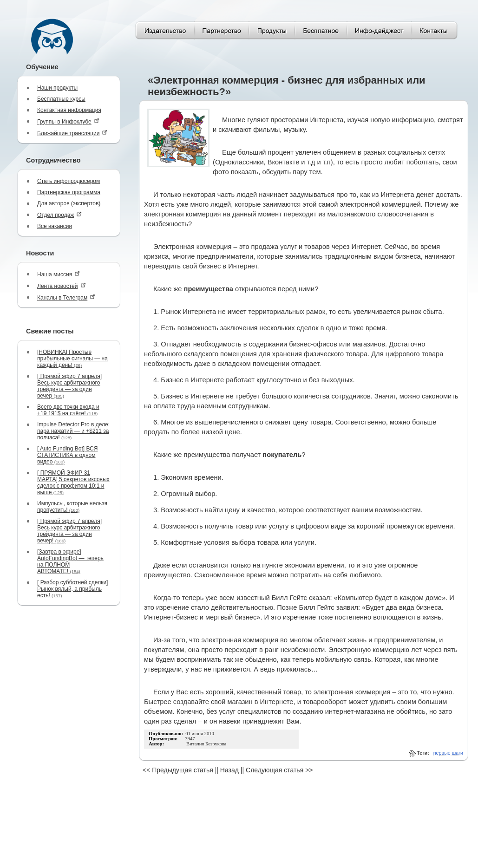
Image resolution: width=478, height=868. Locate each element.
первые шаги (448, 753)
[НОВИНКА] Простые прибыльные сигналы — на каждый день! (72, 359)
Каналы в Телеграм (66, 297)
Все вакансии (55, 226)
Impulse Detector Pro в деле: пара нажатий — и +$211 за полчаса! (73, 431)
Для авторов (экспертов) (69, 203)
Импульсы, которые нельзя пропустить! (72, 507)
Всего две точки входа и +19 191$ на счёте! (68, 410)
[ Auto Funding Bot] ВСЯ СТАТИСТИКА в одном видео (67, 455)
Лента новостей (62, 286)
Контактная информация (69, 110)
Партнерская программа (69, 192)
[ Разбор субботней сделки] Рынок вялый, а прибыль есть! (72, 589)
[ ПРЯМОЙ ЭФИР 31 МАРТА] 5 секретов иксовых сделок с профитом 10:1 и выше (73, 483)
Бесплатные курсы (61, 99)
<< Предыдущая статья (178, 770)
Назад (229, 770)
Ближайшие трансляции (72, 133)
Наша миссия (59, 274)
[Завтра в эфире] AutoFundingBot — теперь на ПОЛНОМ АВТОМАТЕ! (70, 561)
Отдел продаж (59, 215)
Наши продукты (57, 88)
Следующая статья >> (279, 770)
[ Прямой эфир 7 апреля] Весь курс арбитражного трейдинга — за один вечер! (69, 531)
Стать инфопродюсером (69, 181)
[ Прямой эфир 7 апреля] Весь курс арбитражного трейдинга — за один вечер (69, 386)
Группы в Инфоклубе (68, 121)
